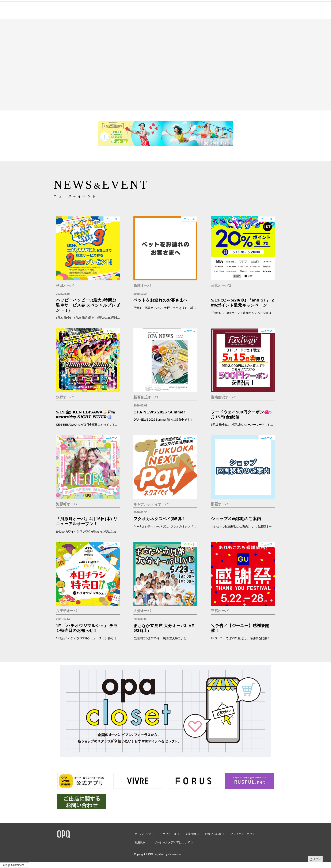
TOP (317, 859)
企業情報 (191, 834)
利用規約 (140, 842)
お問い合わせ (213, 834)
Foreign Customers (13, 865)
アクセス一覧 (168, 834)
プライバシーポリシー (244, 834)
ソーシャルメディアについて (172, 842)
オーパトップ (143, 834)
